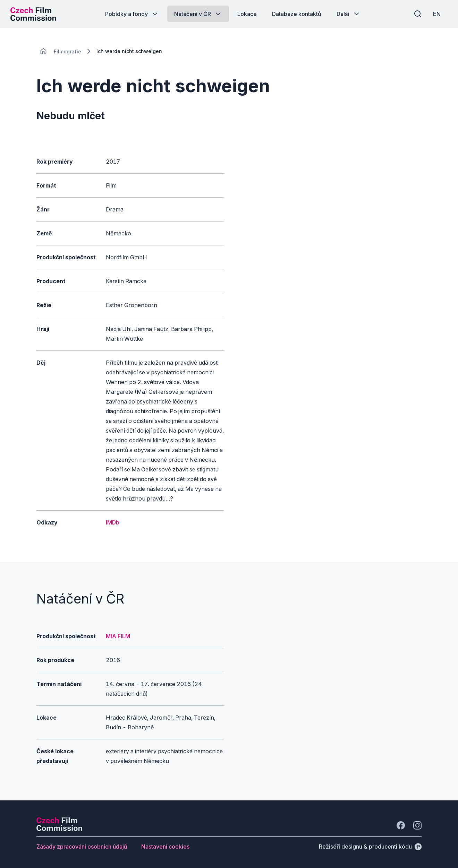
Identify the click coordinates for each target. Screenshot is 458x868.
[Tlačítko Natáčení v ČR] (198, 14)
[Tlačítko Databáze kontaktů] (297, 14)
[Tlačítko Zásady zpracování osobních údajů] (82, 847)
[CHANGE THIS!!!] (43, 51)
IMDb (113, 522)
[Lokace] (67, 51)
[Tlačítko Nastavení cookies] (165, 847)
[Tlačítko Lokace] (247, 14)
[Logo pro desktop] (33, 14)
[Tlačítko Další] (349, 14)
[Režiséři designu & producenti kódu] (370, 847)
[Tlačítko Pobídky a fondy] (132, 14)
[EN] (437, 14)
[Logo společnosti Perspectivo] (59, 829)
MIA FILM (118, 636)
